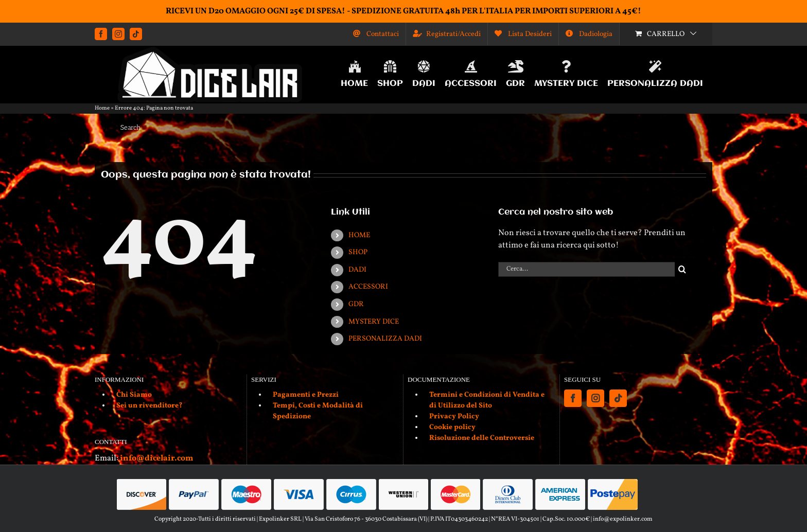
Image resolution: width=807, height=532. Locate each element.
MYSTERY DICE (374, 322)
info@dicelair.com (156, 458)
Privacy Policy (454, 416)
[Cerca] (682, 269)
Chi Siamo (134, 395)
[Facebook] (573, 398)
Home (102, 108)
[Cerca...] (586, 269)
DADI (357, 270)
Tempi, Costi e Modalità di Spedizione (318, 411)
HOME (359, 235)
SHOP (358, 252)
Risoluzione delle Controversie (482, 438)
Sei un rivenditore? (150, 406)
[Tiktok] (618, 398)
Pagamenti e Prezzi (306, 395)
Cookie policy (452, 427)
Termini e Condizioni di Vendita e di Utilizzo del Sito (487, 400)
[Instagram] (595, 398)
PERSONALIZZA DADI (385, 339)
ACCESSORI (368, 287)
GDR (356, 304)
